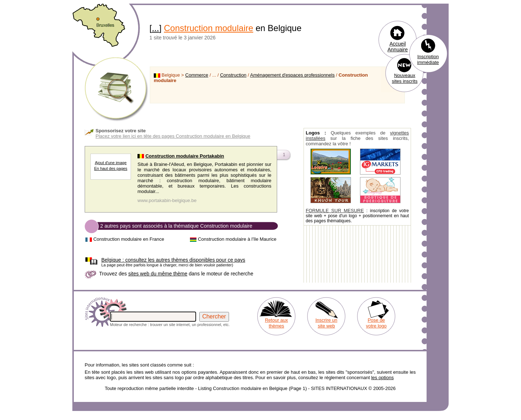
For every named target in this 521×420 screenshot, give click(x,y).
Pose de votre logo (376, 323)
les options (382, 378)
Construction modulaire (209, 28)
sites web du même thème (158, 274)
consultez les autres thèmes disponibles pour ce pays (173, 260)
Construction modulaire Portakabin (185, 156)
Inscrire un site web (327, 323)
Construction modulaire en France (129, 239)
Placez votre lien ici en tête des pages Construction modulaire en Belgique (173, 136)
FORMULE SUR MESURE (335, 211)
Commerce (197, 75)
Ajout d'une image (111, 163)
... (156, 28)
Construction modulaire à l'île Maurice (237, 239)
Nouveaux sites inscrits (405, 78)
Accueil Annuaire (398, 47)
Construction (233, 75)
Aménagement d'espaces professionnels (292, 75)
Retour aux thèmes (276, 323)
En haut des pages (111, 168)
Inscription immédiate (428, 59)
